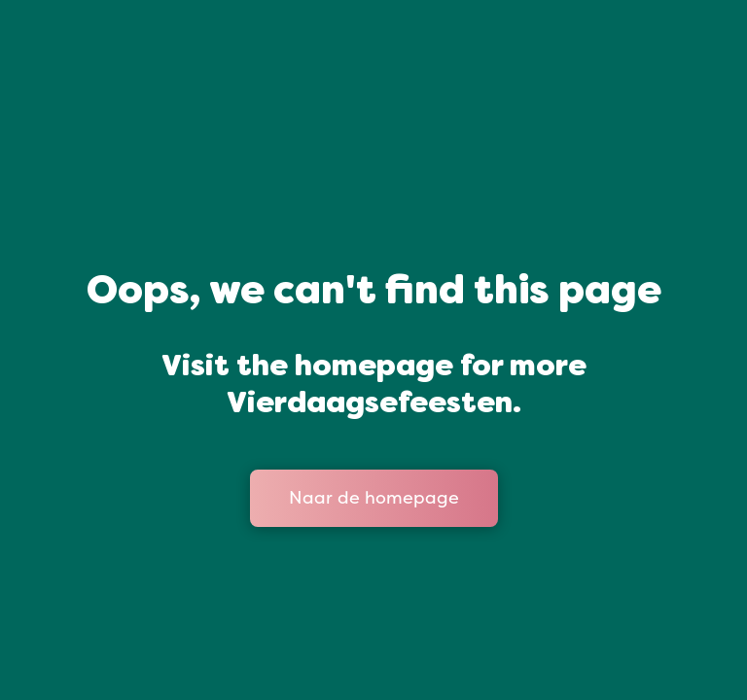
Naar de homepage (374, 498)
